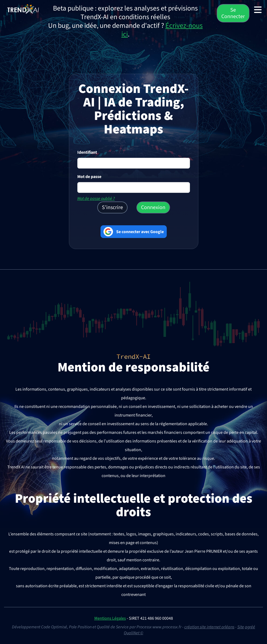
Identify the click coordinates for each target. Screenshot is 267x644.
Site (241, 627)
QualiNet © (133, 633)
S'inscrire (112, 207)
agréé (250, 627)
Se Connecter (233, 13)
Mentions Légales (110, 618)
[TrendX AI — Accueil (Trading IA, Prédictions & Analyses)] (23, 9)
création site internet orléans (209, 627)
